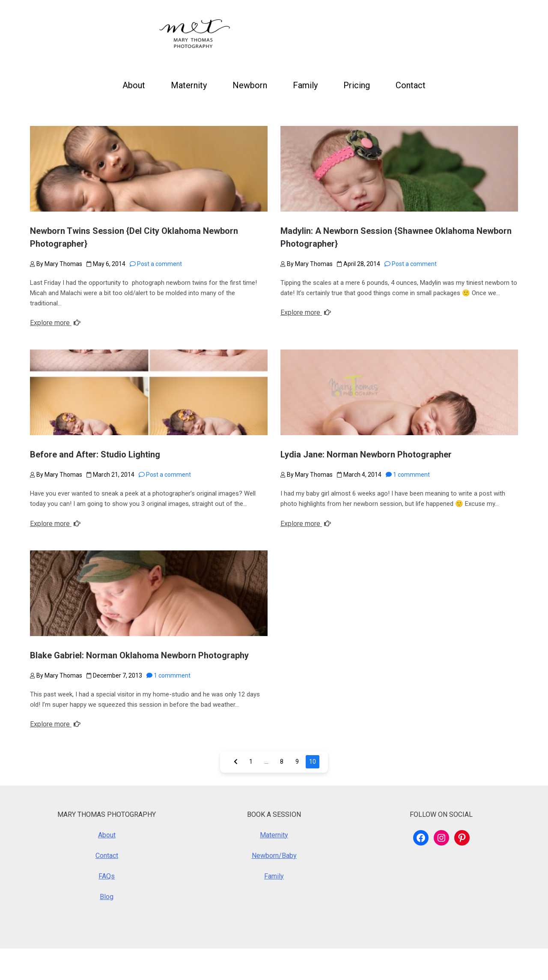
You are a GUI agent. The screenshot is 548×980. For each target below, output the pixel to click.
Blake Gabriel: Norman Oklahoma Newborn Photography (139, 655)
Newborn (250, 85)
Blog (107, 897)
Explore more (55, 323)
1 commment (408, 475)
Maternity (189, 85)
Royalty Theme (192, 964)
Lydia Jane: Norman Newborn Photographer (366, 454)
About (134, 85)
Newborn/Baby (274, 856)
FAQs (107, 876)
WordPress (86, 964)
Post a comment (156, 264)
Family (305, 85)
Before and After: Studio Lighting (95, 454)
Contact (411, 85)
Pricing (357, 85)
